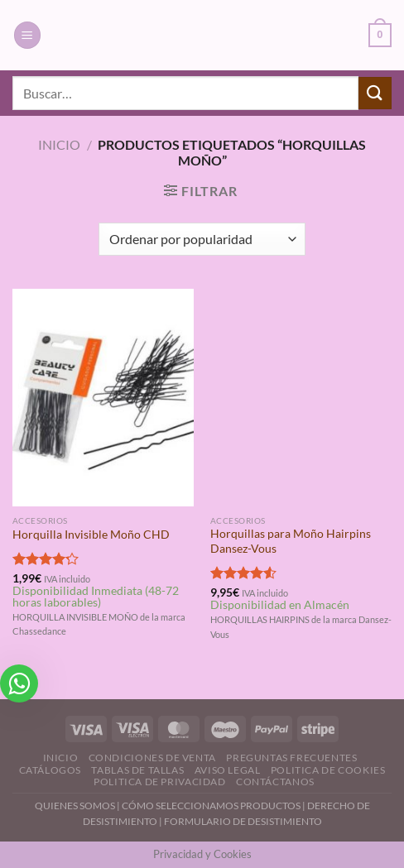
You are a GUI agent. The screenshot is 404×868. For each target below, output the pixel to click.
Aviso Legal (228, 770)
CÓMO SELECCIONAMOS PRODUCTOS (211, 806)
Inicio (59, 144)
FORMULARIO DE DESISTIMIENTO (243, 821)
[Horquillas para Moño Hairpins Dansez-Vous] (301, 398)
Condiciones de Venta (152, 758)
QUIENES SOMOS (75, 806)
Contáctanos (275, 782)
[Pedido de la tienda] (202, 239)
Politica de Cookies (328, 770)
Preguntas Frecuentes (291, 758)
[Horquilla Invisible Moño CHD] (103, 398)
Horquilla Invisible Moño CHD (91, 535)
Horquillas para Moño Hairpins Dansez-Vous (291, 541)
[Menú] (27, 35)
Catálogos (50, 770)
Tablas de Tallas (137, 770)
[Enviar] (375, 93)
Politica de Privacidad (159, 782)
